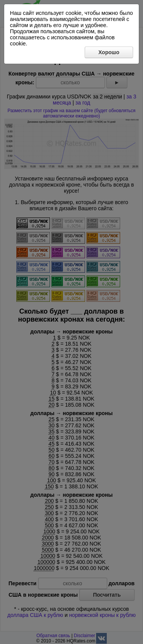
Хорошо (109, 52)
